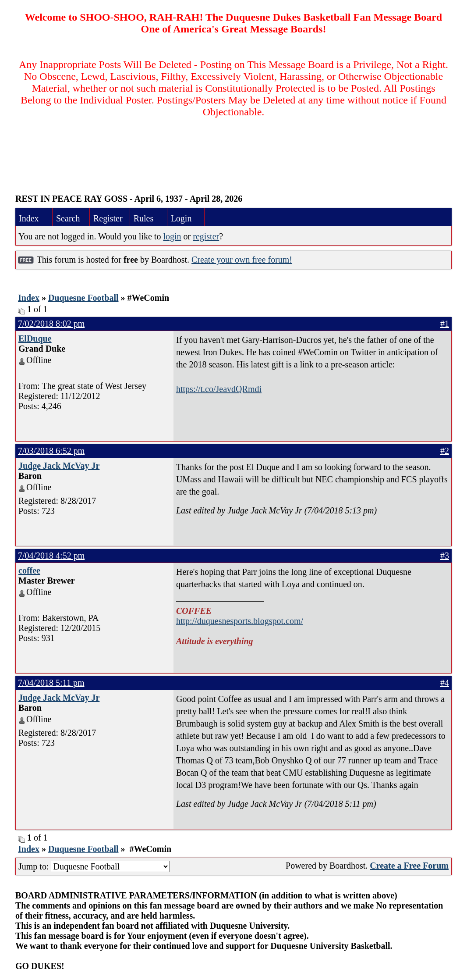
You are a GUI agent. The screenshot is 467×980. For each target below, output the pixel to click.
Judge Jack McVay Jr (59, 466)
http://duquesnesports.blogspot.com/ (240, 621)
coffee (29, 570)
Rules (144, 218)
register (206, 236)
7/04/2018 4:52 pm (51, 556)
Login (181, 218)
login (172, 236)
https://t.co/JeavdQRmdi (219, 389)
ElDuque (35, 339)
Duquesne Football (83, 298)
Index (29, 218)
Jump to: (94, 866)
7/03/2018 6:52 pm (51, 451)
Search (68, 218)
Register (108, 218)
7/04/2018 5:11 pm (51, 683)
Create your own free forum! (242, 260)
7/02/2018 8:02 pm (51, 324)
